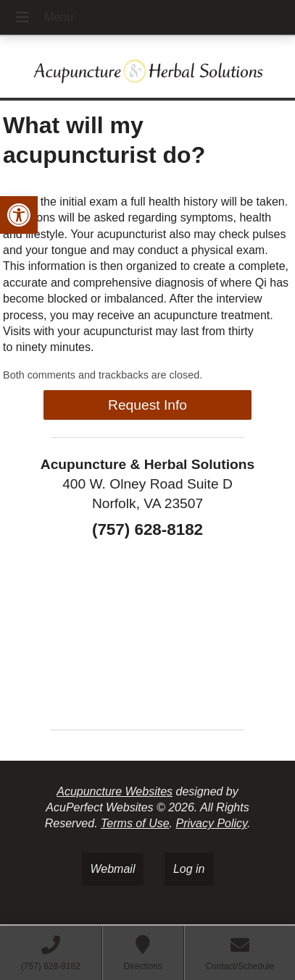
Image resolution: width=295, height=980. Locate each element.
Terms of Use (135, 823)
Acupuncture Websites (115, 791)
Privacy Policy (211, 823)
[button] (19, 215)
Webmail (113, 869)
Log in (189, 869)
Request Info (147, 405)
